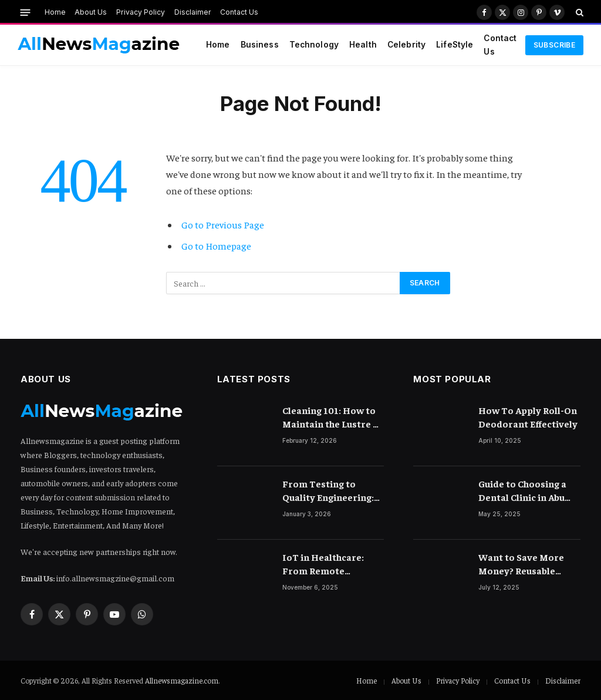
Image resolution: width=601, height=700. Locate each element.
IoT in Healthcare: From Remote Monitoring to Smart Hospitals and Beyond (332, 564)
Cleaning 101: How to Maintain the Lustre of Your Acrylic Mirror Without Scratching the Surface (332, 417)
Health (363, 45)
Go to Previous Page (223, 225)
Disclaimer (193, 12)
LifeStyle (455, 45)
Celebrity (406, 45)
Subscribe (554, 45)
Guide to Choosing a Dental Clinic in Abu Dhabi (522, 491)
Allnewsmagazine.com (182, 680)
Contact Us (239, 12)
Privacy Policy (141, 12)
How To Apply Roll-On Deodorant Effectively (528, 417)
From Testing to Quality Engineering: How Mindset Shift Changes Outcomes (328, 491)
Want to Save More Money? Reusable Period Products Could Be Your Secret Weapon (529, 564)
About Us (91, 12)
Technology (314, 45)
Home (55, 12)
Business (260, 45)
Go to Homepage (216, 246)
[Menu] (26, 12)
